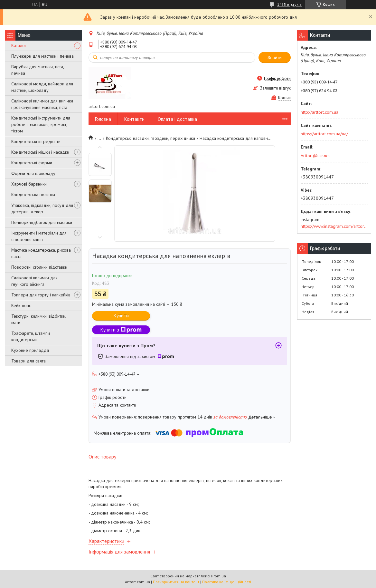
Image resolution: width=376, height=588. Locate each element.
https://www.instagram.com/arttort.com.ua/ (334, 226)
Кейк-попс (21, 305)
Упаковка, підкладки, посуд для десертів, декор (42, 208)
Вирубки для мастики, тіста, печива (38, 70)
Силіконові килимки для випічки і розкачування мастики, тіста (42, 104)
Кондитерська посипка (33, 195)
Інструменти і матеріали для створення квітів (39, 236)
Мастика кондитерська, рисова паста (41, 253)
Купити (121, 316)
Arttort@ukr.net (315, 156)
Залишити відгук (275, 88)
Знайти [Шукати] (275, 58)
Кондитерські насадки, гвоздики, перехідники (150, 138)
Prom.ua (219, 576)
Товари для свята (28, 361)
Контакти (134, 119)
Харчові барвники (29, 184)
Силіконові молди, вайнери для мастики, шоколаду (42, 87)
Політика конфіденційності (227, 582)
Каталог (19, 45)
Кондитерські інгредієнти (36, 141)
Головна (103, 119)
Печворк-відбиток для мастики (42, 222)
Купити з (121, 330)
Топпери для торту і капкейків (41, 295)
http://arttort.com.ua (320, 112)
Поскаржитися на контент (176, 582)
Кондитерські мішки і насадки (40, 152)
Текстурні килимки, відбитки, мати (39, 319)
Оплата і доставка (177, 119)
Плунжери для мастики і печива (42, 56)
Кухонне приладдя (30, 350)
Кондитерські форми (32, 163)
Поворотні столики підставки (39, 267)
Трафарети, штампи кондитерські (31, 336)
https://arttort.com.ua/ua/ (324, 134)
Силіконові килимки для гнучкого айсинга (34, 281)
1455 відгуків (289, 4)
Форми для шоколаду (33, 173)
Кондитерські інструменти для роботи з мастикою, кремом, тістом (41, 124)
